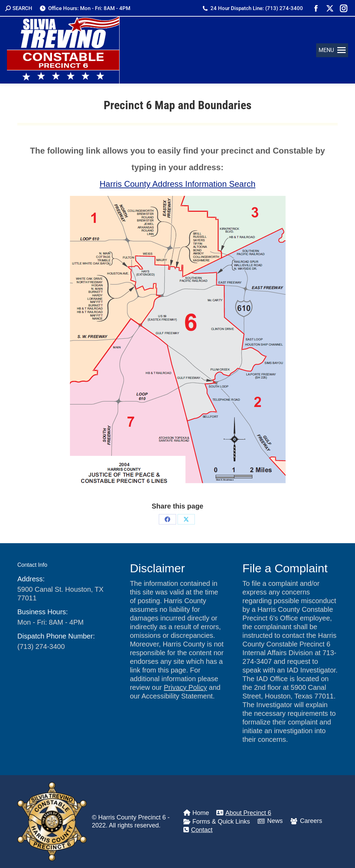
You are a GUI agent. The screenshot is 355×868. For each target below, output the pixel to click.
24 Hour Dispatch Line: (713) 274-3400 (252, 8)
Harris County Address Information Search (177, 184)
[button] (332, 50)
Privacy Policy (185, 687)
